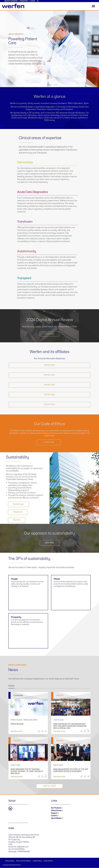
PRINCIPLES (18, 512)
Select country (11, 1)
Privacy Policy (10, 861)
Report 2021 (49, 365)
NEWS (11, 686)
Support (54, 813)
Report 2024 (49, 395)
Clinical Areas (56, 811)
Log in (33, 1)
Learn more (49, 442)
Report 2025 (49, 405)
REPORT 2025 (18, 504)
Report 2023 (49, 385)
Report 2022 (49, 375)
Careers (54, 816)
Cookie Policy (37, 861)
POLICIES (17, 520)
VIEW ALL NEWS (49, 786)
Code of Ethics (48, 861)
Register (24, 1)
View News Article (17, 731)
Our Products (56, 808)
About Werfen (56, 818)
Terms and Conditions (24, 861)
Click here (49, 334)
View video (50, 543)
